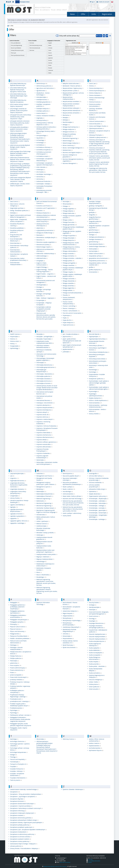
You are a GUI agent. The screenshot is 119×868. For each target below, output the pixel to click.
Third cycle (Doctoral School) (18, 55)
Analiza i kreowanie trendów (46, 116)
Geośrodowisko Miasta (97, 244)
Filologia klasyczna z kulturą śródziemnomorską (71, 248)
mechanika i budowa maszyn (46, 508)
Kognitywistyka (95, 336)
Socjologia (93, 621)
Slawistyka (93, 610)
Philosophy (15, 624)
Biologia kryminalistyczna (71, 127)
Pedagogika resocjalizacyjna (19, 620)
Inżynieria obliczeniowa (44, 447)
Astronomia (41, 177)
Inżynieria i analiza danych (45, 419)
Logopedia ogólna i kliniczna (20, 521)
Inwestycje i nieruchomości (45, 403)
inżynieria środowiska (44, 453)
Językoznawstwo (68, 349)
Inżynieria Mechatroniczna (45, 437)
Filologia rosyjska (69, 272)
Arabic (50, 45)
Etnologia (40, 287)
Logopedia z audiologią (18, 523)
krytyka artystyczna (96, 398)
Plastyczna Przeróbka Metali (19, 636)
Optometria (93, 491)
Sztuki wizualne (95, 689)
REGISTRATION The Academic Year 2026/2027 (51, 9)
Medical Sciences (43, 524)
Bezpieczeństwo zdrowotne (72, 113)
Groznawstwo (94, 272)
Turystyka (14, 766)
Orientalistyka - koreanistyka (98, 513)
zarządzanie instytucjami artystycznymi (23, 813)
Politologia (14, 645)
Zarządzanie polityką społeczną (20, 825)
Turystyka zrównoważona (19, 778)
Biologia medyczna (69, 129)
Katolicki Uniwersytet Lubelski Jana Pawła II (76, 48)
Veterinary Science (69, 739)
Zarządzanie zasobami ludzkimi (21, 839)
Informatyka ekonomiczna (45, 365)
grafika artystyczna (96, 270)
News (72, 14)
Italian (50, 73)
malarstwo (40, 473)
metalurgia (41, 535)
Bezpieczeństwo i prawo (71, 91)
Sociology (93, 619)
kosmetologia (94, 370)
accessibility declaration (94, 861)
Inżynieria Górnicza (43, 417)
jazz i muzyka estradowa (71, 334)
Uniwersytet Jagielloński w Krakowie (76, 54)
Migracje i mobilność (44, 557)
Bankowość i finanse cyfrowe (72, 86)
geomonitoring (94, 242)
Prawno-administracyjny (18, 668)
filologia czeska (68, 220)
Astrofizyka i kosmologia (45, 174)
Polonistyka (14, 661)
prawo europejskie (17, 675)
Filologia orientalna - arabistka (73, 258)
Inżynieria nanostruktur (44, 444)
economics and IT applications (46, 208)
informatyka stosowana (44, 379)
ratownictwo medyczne (71, 611)
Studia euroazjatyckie (96, 653)
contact (90, 862)
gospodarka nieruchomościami (99, 258)
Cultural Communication (97, 121)
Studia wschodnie (95, 673)
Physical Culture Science (18, 627)
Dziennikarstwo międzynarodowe (16, 264)
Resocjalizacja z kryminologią (72, 620)
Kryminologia (94, 391)
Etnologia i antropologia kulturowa (44, 290)
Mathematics (41, 501)
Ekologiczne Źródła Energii (45, 233)
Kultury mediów (95, 414)
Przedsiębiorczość (16, 699)
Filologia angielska (69, 209)
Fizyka (66, 318)
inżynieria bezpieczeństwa (45, 407)
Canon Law (93, 83)
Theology (14, 757)
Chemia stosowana (96, 95)
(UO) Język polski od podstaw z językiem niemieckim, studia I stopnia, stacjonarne (19, 129)
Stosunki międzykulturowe (98, 634)
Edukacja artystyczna (44, 213)
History (13, 344)
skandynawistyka (95, 607)
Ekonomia (41, 240)
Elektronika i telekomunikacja (46, 254)
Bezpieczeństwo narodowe (72, 101)
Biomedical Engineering (71, 138)
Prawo (13, 672)
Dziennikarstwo (16, 243)
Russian (50, 68)
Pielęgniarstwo (15, 634)
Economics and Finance (44, 206)
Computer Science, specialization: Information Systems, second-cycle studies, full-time (99, 158)
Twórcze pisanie (16, 780)
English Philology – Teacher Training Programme (45, 271)
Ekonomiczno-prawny (44, 245)
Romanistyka (67, 636)
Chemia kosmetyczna (96, 88)
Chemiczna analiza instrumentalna (95, 105)
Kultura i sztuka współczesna (99, 400)
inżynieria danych (43, 412)
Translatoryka (15, 762)
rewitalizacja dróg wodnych (72, 627)
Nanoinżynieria (68, 473)
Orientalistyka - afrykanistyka (99, 499)
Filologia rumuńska (69, 279)
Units (94, 14)
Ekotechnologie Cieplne (44, 247)
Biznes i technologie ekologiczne (73, 148)
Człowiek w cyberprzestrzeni (98, 137)
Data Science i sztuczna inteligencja (17, 205)
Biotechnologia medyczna (71, 143)
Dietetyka (14, 213)
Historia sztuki (16, 341)
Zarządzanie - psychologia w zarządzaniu (23, 797)
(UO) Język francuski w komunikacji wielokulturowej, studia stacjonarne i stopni (21, 117)
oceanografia (94, 473)
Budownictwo (68, 150)
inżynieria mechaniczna (45, 435)
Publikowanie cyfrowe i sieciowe (21, 715)
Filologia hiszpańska (70, 236)
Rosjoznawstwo (68, 638)
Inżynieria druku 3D (43, 415)
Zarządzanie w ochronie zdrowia (21, 837)
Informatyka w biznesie (44, 383)
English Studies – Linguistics (46, 274)
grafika (92, 267)
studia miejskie (94, 662)
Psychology (14, 713)
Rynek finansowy (69, 645)
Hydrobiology (15, 348)
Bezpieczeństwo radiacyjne (72, 108)
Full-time (32, 43)
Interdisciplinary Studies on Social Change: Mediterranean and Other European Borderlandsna (47, 388)
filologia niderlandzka (70, 251)
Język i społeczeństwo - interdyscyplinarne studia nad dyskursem (72, 341)
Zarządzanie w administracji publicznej (23, 834)
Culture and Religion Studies (99, 126)
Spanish (50, 55)
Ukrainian (51, 70)
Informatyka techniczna (44, 381)
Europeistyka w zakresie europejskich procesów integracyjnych (44, 309)
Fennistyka (67, 201)
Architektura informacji (44, 147)
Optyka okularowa (95, 494)
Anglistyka (40, 118)
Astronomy (41, 179)
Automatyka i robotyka (44, 184)
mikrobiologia (41, 561)
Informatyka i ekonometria (45, 374)
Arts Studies (41, 172)
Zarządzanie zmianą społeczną (20, 841)
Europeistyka (41, 300)
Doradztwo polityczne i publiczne (17, 231)
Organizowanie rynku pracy (98, 496)
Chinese (50, 48)
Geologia (93, 235)
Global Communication (97, 254)
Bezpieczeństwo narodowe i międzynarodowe (71, 105)
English (50, 43)
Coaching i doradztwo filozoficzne (96, 109)
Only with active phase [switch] (66, 36)
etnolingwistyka (42, 285)
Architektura (41, 145)
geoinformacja (94, 230)
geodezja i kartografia (96, 206)
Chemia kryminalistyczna (97, 91)
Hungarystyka (15, 346)
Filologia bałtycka (69, 211)
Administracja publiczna (45, 86)
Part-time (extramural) (35, 48)
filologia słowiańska (69, 281)
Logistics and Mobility (18, 505)
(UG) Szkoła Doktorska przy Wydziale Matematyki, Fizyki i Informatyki (19, 96)
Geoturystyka (94, 249)
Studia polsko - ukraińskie (98, 666)
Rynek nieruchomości (70, 647)
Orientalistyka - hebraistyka (98, 503)
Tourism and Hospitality (18, 759)
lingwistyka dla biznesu (18, 481)
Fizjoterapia (67, 315)
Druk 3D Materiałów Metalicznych (16, 240)
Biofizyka (66, 120)
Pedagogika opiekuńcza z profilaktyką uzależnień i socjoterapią (18, 607)
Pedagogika (15, 602)
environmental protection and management (46, 281)
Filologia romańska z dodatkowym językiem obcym (73, 269)
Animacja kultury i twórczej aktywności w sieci (45, 124)
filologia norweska (69, 254)
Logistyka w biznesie (17, 514)
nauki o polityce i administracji (72, 513)
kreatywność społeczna (97, 379)
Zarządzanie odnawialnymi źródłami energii (24, 820)
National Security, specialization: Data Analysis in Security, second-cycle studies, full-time (73, 509)
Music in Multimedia (44, 575)
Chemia (92, 86)
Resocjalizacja (68, 618)
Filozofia (66, 295)
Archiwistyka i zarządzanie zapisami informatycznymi (45, 164)
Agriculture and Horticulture (46, 88)
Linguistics (15, 478)
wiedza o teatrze (95, 743)
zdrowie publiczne (17, 846)
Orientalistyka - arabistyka (98, 501)
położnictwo (15, 663)
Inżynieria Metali (42, 440)
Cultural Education (96, 124)
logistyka (14, 507)
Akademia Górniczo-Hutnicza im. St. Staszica (76, 47)
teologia (13, 755)
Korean (50, 60)
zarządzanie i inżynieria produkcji (21, 806)
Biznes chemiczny (69, 145)
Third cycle (13, 53)
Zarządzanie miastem (18, 815)
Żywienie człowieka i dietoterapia (74, 789)
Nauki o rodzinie (69, 489)
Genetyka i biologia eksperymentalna (95, 202)
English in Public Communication (42, 264)
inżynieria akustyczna (44, 405)
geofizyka (93, 212)
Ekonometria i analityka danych (47, 237)
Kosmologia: (94, 372)
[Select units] (88, 47)
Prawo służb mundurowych (19, 677)
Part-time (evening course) (36, 45)
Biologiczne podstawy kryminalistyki (69, 135)
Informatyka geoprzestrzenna (46, 367)
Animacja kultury (42, 120)
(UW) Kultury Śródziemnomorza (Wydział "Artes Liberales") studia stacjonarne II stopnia (20, 159)
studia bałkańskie (95, 650)
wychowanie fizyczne (96, 750)
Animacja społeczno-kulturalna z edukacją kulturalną (46, 128)
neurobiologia (68, 491)
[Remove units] (88, 49)
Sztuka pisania (94, 684)
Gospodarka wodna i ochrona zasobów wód (98, 264)
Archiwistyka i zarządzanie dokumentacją (44, 160)
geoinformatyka (95, 232)
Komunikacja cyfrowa (96, 345)
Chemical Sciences (95, 102)
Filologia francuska (70, 222)
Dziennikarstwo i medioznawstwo (16, 251)
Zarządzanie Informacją (18, 811)
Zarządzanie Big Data (17, 799)
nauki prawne (67, 516)
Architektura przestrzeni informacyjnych (44, 153)
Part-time (32, 50)
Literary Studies (16, 498)
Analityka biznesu (43, 100)
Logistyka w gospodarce (18, 516)
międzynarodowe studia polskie (47, 554)
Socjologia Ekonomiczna (97, 623)
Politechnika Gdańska (76, 49)
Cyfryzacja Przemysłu (96, 135)
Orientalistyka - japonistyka (98, 510)
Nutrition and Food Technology (73, 499)
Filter (99, 36)
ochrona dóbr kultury (96, 476)
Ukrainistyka (41, 739)
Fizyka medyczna (69, 323)
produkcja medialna (17, 680)
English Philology (42, 267)
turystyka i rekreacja (17, 771)
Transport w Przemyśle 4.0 (19, 764)
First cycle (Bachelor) (16, 43)
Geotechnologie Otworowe (98, 246)
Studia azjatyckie (95, 648)
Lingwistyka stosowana (18, 489)
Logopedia (14, 518)
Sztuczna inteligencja (96, 680)
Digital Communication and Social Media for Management (20, 216)
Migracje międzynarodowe (45, 559)
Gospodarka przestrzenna (98, 261)
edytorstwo (41, 228)
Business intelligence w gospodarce (70, 156)
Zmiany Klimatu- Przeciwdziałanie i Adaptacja (25, 848)
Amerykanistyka (42, 97)
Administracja (42, 83)
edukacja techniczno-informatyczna (43, 225)
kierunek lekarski (95, 334)
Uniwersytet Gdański (76, 52)
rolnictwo (66, 634)
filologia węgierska (69, 288)
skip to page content (0, 0)
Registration (107, 14)
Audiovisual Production (44, 181)
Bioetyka (66, 118)
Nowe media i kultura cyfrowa (73, 496)
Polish (50, 65)
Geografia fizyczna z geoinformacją (95, 218)
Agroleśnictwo (42, 91)
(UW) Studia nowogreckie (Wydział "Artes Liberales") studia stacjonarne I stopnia (20, 179)
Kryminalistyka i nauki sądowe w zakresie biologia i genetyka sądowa (99, 383)
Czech (50, 50)
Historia (14, 339)
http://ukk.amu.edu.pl (65, 862)
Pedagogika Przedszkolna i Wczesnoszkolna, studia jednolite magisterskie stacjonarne (20, 719)
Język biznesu (68, 336)
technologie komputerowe (19, 752)
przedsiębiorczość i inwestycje (20, 701)
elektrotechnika (42, 258)
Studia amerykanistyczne (97, 641)
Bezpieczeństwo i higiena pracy (73, 88)
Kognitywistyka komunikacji (98, 339)
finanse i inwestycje (70, 308)
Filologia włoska (69, 290)
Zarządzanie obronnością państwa (21, 818)
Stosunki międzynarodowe (98, 637)
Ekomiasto (40, 235)
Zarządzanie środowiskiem (19, 832)
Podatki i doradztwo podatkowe (20, 638)
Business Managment (70, 163)
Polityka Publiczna (16, 656)
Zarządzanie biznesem (18, 801)
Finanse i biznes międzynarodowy (69, 303)
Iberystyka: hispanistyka (45, 339)
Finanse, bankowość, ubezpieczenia (69, 298)
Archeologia (41, 143)
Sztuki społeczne (95, 687)
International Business (44, 400)
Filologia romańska (70, 265)
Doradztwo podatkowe (18, 228)
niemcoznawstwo (69, 494)
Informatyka (41, 363)
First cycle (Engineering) (16, 45)
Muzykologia (41, 577)
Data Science (15, 201)
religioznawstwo (68, 616)
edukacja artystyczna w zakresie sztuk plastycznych (46, 216)
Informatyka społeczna (44, 376)
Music (39, 572)
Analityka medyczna (43, 109)
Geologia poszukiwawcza (97, 237)
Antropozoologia (42, 135)
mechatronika (41, 515)
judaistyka (67, 352)
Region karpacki (68, 613)
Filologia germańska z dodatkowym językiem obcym (73, 228)
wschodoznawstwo (96, 748)
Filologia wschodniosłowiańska (73, 293)
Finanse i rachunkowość (71, 311)
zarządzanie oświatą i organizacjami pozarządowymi (27, 822)
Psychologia (15, 710)
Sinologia (93, 605)
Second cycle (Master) (16, 48)
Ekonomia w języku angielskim (46, 242)
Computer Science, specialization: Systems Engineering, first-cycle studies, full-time (99, 164)
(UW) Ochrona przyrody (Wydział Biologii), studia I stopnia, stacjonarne (20, 147)
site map (90, 859)
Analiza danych (42, 113)
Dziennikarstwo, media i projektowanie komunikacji (19, 259)
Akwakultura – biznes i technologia (43, 94)
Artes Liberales (42, 167)
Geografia (93, 215)
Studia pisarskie (95, 664)
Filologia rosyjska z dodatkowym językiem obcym (72, 275)
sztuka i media (94, 682)
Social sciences (94, 616)
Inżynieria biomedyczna (45, 410)
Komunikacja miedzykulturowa (99, 352)
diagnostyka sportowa (18, 208)
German (50, 63)
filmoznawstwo (68, 204)
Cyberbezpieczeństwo (96, 128)
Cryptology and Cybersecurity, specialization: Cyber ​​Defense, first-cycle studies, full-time (98, 170)
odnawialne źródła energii (98, 489)
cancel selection (103, 20)
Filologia (66, 206)
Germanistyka (94, 251)
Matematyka (41, 491)
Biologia (66, 125)
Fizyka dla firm (68, 320)
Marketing (40, 489)
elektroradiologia (42, 256)
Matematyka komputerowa (45, 494)
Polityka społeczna (17, 658)
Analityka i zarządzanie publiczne (43, 105)
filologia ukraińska (69, 286)
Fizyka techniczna (69, 325)
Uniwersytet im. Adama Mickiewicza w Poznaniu (76, 53)
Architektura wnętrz (43, 156)
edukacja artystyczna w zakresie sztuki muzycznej (46, 220)
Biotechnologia (68, 141)
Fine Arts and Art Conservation (73, 313)
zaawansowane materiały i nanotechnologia (24, 789)
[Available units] (76, 50)
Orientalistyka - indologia (97, 506)
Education (41, 210)
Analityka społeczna (43, 111)
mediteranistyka (42, 526)
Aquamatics (41, 138)
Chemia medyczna (95, 93)
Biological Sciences (70, 132)
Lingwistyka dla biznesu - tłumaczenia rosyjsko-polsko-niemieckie (19, 485)
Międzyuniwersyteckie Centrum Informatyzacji (55, 866)
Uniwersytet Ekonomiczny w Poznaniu (76, 50)
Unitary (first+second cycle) (17, 50)
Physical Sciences (16, 629)
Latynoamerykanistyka (18, 473)
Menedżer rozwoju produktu (46, 533)
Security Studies (95, 602)
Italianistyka (41, 460)
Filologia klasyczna (69, 240)
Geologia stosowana (96, 239)
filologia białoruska (69, 213)
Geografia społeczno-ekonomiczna (95, 222)
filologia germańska (70, 225)
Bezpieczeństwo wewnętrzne (73, 110)
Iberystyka (40, 334)
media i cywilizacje (43, 521)
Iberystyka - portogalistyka (45, 336)
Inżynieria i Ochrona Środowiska (47, 426)
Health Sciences (16, 334)
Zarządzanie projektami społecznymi (22, 827)
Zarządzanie (15, 792)
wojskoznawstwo (95, 746)
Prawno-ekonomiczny (17, 670)
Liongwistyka (15, 496)
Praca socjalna (16, 665)
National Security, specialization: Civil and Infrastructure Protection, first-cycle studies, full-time (73, 503)
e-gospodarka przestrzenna (46, 230)
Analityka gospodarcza (44, 102)
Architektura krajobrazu (45, 150)
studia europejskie (95, 655)
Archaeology (41, 140)
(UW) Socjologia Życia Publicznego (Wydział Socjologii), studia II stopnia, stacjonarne (20, 153)
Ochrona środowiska (96, 482)
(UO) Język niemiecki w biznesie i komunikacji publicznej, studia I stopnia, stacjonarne (20, 123)
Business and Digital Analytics (73, 152)
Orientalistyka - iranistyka (98, 508)
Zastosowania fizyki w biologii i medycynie (24, 844)
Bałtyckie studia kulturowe (72, 83)
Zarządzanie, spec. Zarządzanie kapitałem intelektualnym (28, 830)
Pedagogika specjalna (18, 622)
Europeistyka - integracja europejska (44, 304)
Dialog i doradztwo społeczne (20, 210)
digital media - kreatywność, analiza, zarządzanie (19, 220)
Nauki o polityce (68, 487)
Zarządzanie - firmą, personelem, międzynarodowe (26, 794)
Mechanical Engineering (45, 503)
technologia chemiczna (18, 741)
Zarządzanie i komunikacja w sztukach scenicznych (26, 808)
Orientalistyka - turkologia (98, 519)
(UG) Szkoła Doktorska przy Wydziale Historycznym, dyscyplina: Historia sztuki (18, 90)
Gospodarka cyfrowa (96, 256)
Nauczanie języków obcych (72, 476)
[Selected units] (100, 49)
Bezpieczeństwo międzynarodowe (69, 98)
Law (12, 476)
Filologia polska (69, 261)
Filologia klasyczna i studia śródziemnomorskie (71, 244)
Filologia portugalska (70, 263)
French (50, 53)
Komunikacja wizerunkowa (98, 359)
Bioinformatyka (68, 122)
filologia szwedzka (69, 283)
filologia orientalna (70, 256)
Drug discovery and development (16, 236)
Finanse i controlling (70, 306)
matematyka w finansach (45, 496)
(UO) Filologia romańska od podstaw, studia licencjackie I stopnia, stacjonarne (19, 111)
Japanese (51, 58)
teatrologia (14, 739)
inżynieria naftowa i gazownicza (47, 442)
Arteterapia (41, 170)
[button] (7, 2)
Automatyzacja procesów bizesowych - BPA (44, 191)
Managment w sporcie (44, 487)
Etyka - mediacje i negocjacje (46, 298)
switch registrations (92, 20)
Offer (83, 14)
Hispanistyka (15, 336)
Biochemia (67, 115)
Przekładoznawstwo (17, 708)
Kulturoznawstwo (95, 403)
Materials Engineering (44, 499)
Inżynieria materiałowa (44, 433)
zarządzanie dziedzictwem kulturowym (23, 804)
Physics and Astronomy (18, 631)
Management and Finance (45, 476)
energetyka (41, 261)
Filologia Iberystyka (69, 238)
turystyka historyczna (17, 769)
